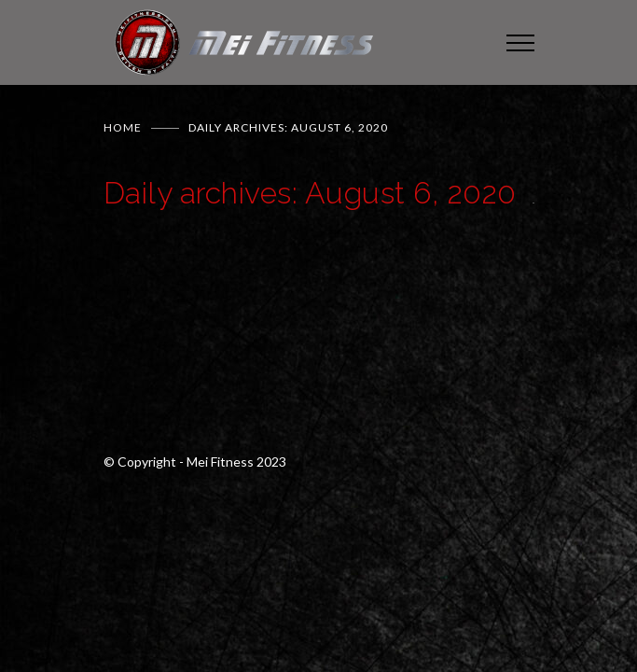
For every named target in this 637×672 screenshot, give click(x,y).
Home (123, 127)
